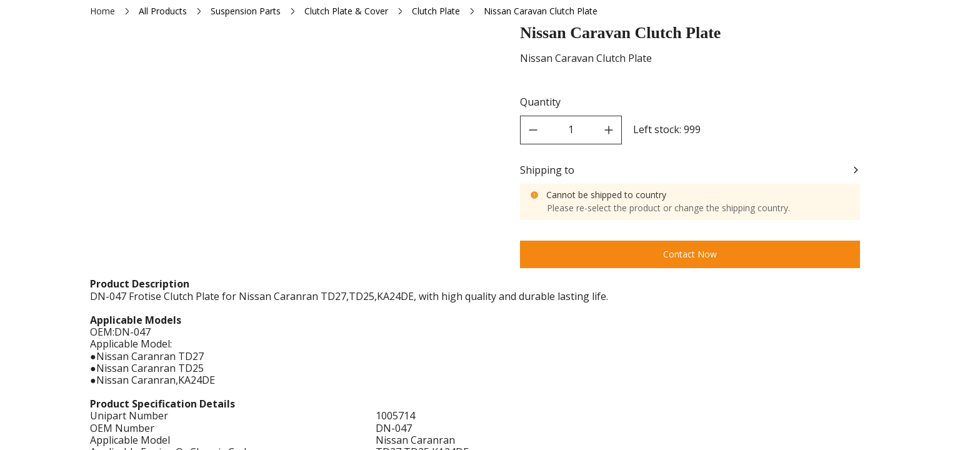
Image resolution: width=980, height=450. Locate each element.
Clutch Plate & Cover (346, 11)
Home (102, 11)
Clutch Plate (436, 11)
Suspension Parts (246, 11)
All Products (163, 11)
